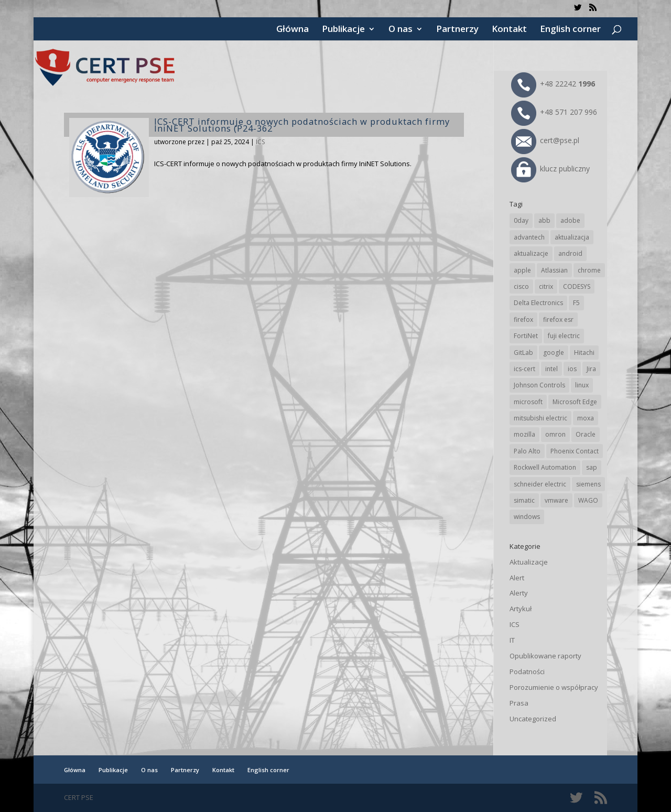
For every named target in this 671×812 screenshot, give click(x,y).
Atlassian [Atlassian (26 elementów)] (554, 270)
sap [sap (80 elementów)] (592, 467)
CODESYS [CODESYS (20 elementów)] (577, 286)
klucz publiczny (550, 169)
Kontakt (509, 30)
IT (512, 640)
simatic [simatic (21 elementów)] (524, 500)
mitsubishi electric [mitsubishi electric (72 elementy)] (540, 418)
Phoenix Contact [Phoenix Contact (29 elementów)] (575, 451)
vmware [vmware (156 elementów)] (556, 500)
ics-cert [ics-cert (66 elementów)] (524, 369)
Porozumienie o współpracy (554, 687)
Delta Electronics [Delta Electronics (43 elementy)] (538, 303)
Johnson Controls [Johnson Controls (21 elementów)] (539, 385)
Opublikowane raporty (545, 656)
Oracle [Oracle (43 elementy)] (586, 434)
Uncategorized (533, 719)
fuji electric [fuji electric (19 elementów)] (564, 336)
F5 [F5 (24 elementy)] (576, 303)
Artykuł (521, 609)
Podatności (527, 672)
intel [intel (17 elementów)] (551, 369)
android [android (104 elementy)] (570, 253)
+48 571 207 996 (554, 112)
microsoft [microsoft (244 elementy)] (528, 402)
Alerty (519, 593)
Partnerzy (457, 30)
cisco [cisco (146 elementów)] (521, 286)
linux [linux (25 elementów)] (582, 385)
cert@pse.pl (545, 140)
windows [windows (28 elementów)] (527, 517)
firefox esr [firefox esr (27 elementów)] (558, 320)
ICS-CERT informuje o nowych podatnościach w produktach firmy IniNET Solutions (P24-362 (302, 125)
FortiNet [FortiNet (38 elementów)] (526, 336)
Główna (293, 30)
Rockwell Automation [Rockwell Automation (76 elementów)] (545, 467)
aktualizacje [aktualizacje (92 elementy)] (531, 253)
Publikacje (343, 30)
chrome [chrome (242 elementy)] (589, 270)
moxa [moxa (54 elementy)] (586, 418)
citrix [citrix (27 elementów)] (546, 286)
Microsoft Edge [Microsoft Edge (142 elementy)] (575, 402)
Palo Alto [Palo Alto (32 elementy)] (527, 451)
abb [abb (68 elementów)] (544, 220)
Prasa (519, 703)
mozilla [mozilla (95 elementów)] (524, 434)
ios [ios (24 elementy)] (572, 369)
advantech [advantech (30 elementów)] (529, 237)
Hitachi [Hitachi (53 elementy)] (584, 353)
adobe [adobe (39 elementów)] (570, 220)
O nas (401, 30)
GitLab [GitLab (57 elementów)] (523, 353)
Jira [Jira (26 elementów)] (591, 369)
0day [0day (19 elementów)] (521, 220)
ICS (260, 142)
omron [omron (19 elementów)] (555, 434)
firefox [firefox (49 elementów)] (523, 320)
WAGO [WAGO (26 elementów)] (588, 500)
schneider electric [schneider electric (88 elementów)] (540, 484)
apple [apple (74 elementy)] (522, 270)
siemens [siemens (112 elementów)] (588, 484)
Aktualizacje (529, 562)
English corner (570, 30)
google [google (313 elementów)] (554, 353)
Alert (517, 578)
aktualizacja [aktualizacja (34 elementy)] (572, 237)
